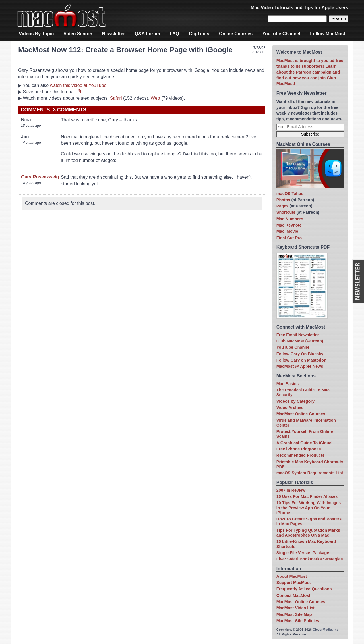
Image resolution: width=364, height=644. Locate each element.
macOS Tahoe (290, 194)
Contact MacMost (293, 595)
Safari (116, 98)
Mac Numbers (290, 219)
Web (155, 98)
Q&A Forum (147, 34)
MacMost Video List (295, 608)
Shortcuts (286, 212)
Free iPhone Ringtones (299, 449)
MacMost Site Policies (298, 621)
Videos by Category (295, 401)
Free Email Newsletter (298, 335)
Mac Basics (288, 384)
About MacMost (292, 576)
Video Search (78, 34)
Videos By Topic (36, 34)
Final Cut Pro (289, 238)
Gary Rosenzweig (40, 177)
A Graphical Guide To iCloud (304, 443)
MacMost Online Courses (301, 414)
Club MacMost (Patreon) (300, 341)
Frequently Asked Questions (304, 589)
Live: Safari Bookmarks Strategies (310, 559)
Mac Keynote (289, 225)
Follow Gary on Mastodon (301, 360)
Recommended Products (301, 455)
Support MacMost (294, 583)
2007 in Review (291, 490)
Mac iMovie (287, 231)
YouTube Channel (281, 34)
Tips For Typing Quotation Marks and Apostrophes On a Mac (308, 533)
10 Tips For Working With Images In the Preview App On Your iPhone (309, 508)
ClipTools (199, 34)
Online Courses (236, 34)
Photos (283, 200)
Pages (282, 206)
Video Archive (290, 408)
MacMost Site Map (294, 614)
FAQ (174, 34)
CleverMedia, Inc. (326, 630)
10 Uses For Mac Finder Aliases (307, 496)
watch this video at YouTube (78, 85)
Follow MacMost (328, 34)
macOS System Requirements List (310, 473)
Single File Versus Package (303, 553)
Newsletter (114, 34)
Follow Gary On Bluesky (300, 354)
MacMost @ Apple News (300, 366)
